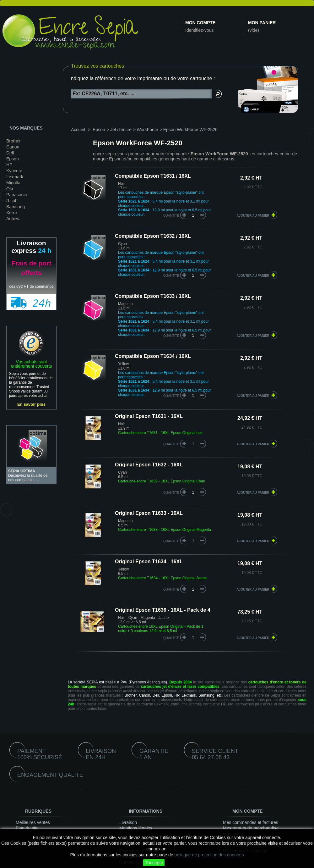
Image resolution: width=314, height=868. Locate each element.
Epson (13, 159)
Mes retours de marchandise (251, 828)
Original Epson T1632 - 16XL (149, 465)
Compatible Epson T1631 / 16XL (153, 176)
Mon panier (262, 23)
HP (9, 165)
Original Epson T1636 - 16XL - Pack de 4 (163, 610)
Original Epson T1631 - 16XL (149, 416)
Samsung (16, 207)
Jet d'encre (121, 130)
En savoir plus (31, 404)
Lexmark (15, 177)
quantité (171, 216)
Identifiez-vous (199, 30)
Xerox (12, 213)
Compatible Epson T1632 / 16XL (153, 236)
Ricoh (12, 201)
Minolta (13, 183)
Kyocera (14, 171)
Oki (10, 189)
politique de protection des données (209, 855)
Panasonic (16, 195)
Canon (13, 147)
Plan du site (27, 828)
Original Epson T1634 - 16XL (149, 562)
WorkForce (147, 130)
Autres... (14, 219)
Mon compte (200, 23)
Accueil (78, 130)
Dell (10, 153)
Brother (14, 141)
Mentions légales (136, 828)
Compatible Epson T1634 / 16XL (153, 356)
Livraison (128, 822)
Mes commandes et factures (251, 822)
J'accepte (154, 863)
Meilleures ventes (33, 822)
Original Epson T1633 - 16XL (149, 513)
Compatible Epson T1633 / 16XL (153, 296)
